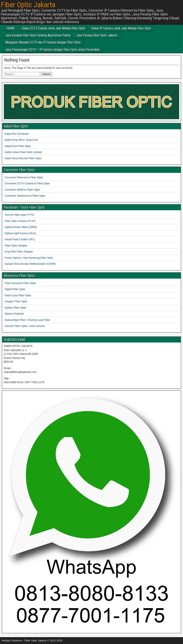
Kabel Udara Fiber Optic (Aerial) (23, 152)
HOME (11, 28)
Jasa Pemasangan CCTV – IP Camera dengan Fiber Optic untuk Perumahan (52, 50)
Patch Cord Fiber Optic (18, 295)
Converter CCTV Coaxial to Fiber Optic (27, 183)
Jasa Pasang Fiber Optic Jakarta (97, 35)
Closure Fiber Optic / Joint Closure (25, 326)
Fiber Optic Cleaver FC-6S (20, 221)
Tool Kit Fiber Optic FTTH (19, 215)
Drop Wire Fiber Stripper (19, 252)
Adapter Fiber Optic (16, 301)
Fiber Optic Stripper (16, 246)
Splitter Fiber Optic (15, 308)
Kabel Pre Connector (17, 134)
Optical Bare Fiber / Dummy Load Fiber (27, 320)
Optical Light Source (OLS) (20, 233)
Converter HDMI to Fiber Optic (22, 190)
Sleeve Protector (14, 314)
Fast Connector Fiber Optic (20, 283)
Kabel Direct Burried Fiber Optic (23, 158)
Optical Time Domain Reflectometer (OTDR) (30, 264)
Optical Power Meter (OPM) (21, 227)
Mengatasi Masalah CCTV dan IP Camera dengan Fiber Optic (43, 42)
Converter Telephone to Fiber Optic (25, 196)
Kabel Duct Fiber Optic (18, 146)
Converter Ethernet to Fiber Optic (24, 177)
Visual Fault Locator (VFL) (20, 239)
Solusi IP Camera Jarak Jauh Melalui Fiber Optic (121, 28)
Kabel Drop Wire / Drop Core (21, 140)
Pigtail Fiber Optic (15, 289)
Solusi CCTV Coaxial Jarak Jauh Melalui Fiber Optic (53, 28)
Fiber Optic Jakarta (28, 5)
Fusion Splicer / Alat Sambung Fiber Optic (29, 258)
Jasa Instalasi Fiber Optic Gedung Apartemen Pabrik (38, 35)
